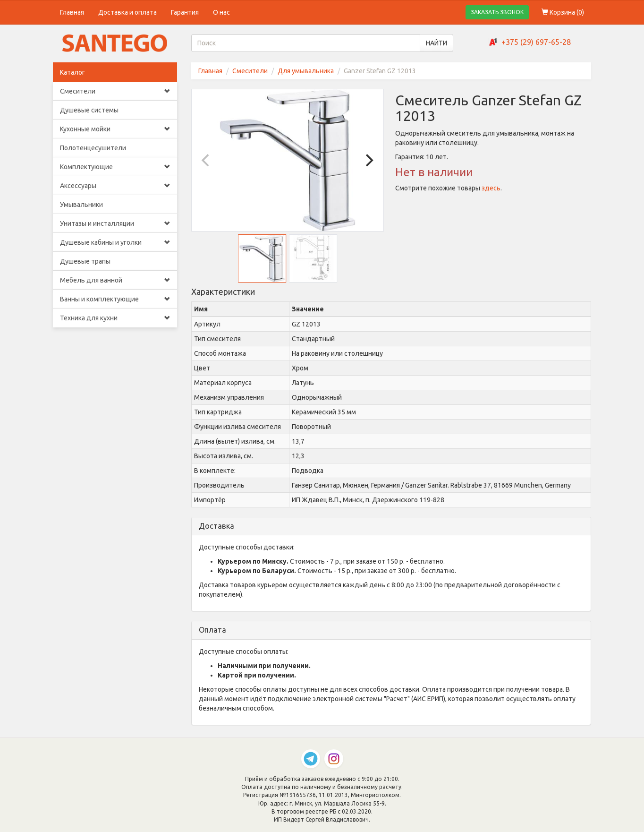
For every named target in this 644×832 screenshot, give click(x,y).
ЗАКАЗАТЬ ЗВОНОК (497, 12)
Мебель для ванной (115, 280)
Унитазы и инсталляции (115, 223)
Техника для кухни (115, 318)
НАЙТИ (436, 43)
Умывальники (81, 205)
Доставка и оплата (127, 12)
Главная (72, 12)
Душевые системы (89, 110)
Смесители (115, 91)
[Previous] (207, 160)
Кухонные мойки (115, 129)
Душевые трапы (85, 261)
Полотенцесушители (93, 148)
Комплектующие (115, 167)
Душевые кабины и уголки (115, 242)
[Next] (368, 160)
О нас (221, 12)
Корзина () (563, 12)
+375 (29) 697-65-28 (536, 42)
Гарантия (185, 12)
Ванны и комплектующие (115, 299)
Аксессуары (115, 186)
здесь (491, 188)
